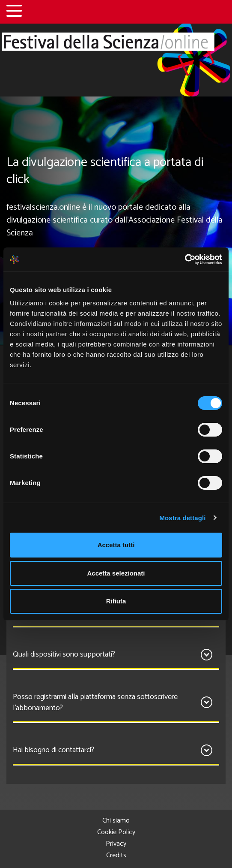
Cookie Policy (116, 832)
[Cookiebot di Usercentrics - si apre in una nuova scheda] (185, 259)
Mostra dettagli (182, 518)
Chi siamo (116, 821)
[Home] (116, 60)
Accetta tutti (116, 545)
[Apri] (207, 655)
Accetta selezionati (116, 573)
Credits (116, 855)
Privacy (116, 844)
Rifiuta (116, 601)
